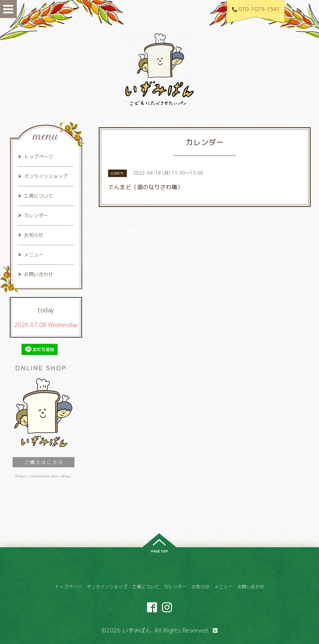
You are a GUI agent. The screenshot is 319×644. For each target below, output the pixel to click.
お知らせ (34, 235)
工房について (38, 196)
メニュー (34, 255)
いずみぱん (137, 630)
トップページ (38, 157)
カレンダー (36, 215)
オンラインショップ (46, 176)
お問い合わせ (38, 274)
